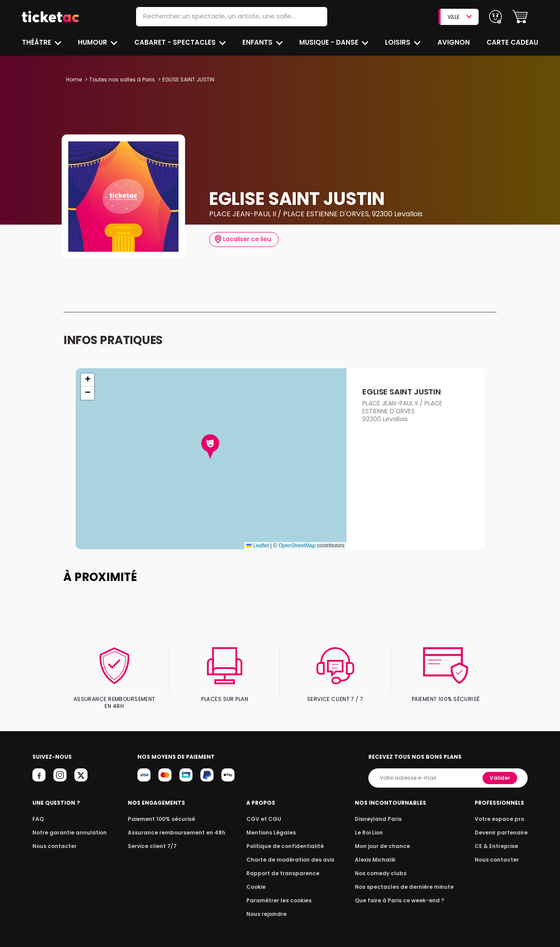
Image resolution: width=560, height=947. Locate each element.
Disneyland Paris (380, 811)
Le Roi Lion (371, 825)
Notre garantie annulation (67, 825)
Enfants (257, 42)
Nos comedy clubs (382, 866)
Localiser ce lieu (243, 239)
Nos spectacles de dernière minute (404, 879)
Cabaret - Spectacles (176, 42)
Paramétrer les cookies (279, 893)
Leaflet (257, 546)
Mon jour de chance (384, 839)
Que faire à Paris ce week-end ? (400, 893)
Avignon (454, 42)
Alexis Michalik (378, 852)
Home (74, 79)
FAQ (38, 811)
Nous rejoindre (268, 907)
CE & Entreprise (498, 839)
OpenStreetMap (297, 546)
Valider (500, 770)
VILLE (459, 17)
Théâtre (37, 42)
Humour (94, 42)
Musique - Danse (330, 42)
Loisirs (399, 42)
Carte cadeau (513, 42)
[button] (520, 17)
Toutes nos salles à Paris (121, 79)
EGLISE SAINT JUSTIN (401, 392)
